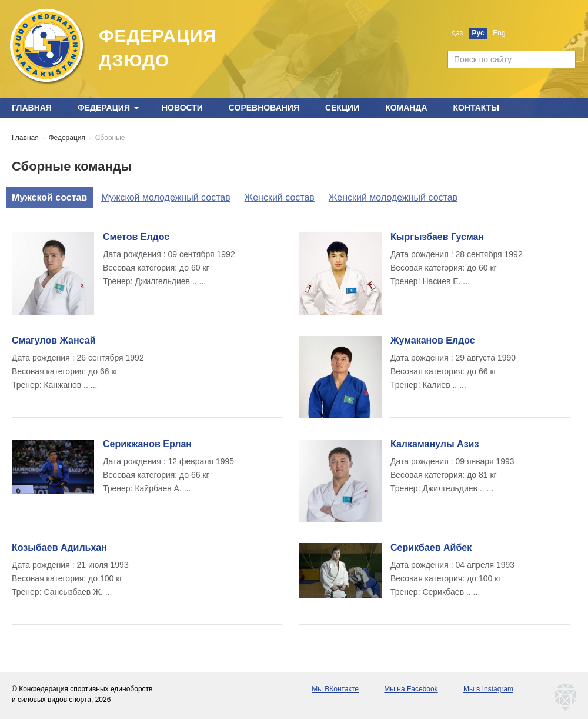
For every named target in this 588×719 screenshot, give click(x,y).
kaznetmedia (566, 697)
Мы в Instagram (488, 689)
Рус (478, 33)
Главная (32, 108)
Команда (406, 108)
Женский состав (280, 197)
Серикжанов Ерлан (147, 444)
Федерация (104, 108)
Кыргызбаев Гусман (437, 237)
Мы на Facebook (411, 689)
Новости (182, 108)
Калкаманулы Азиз (435, 444)
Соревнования (264, 108)
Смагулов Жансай (54, 340)
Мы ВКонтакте (335, 689)
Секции (342, 108)
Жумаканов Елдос (433, 340)
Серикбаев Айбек (431, 547)
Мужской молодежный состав (166, 197)
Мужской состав (49, 197)
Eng (499, 33)
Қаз (457, 33)
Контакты (476, 108)
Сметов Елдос (136, 237)
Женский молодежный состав (393, 197)
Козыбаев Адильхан (59, 547)
